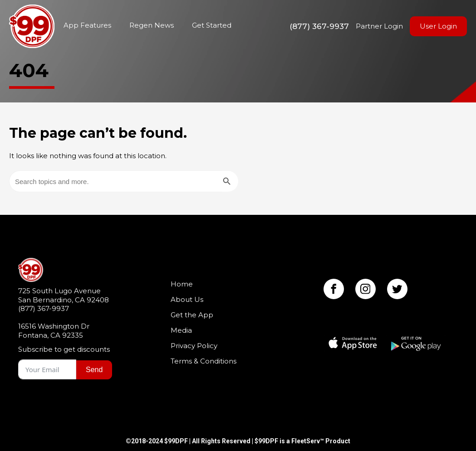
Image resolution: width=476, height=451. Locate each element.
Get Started (212, 25)
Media (181, 330)
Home (32, 26)
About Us (187, 299)
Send (94, 370)
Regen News (152, 25)
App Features (87, 25)
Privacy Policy (194, 346)
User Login (438, 26)
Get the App (192, 315)
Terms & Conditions (204, 361)
